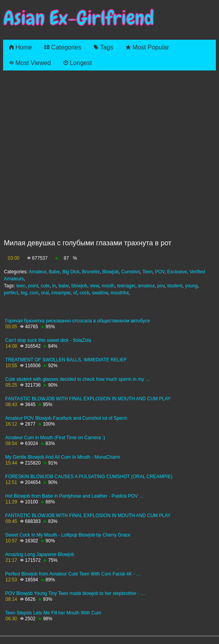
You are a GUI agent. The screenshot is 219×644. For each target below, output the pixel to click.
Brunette (91, 272)
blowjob (80, 286)
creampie (61, 293)
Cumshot (131, 272)
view (94, 286)
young (192, 286)
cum (34, 293)
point (33, 286)
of (75, 293)
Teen (147, 272)
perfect (11, 293)
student (174, 286)
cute (45, 286)
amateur (146, 286)
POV (160, 272)
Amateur (38, 272)
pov (161, 286)
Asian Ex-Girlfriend (79, 18)
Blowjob (110, 272)
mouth (108, 286)
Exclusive (177, 272)
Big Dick (71, 272)
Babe (54, 272)
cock (85, 293)
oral (45, 293)
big (24, 293)
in (54, 286)
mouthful (119, 293)
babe (64, 286)
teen (21, 286)
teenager (126, 286)
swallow (100, 293)
